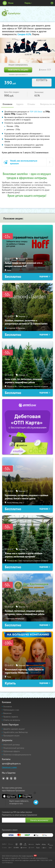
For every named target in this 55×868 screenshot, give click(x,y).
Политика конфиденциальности (17, 755)
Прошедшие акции (11, 736)
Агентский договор (12, 745)
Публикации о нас (11, 710)
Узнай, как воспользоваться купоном (24, 162)
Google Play (25, 796)
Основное (7, 104)
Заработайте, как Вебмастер (16, 732)
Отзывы (31, 104)
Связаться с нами (9, 767)
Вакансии (7, 713)
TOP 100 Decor (36, 112)
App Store (9, 796)
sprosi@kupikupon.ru (11, 764)
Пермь (28, 3)
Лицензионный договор (14, 748)
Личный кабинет (52, 3)
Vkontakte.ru (7, 778)
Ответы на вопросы (12, 720)
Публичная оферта (11, 751)
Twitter (11, 778)
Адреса (20, 104)
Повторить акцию (18, 70)
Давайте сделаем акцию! (14, 729)
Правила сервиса (11, 717)
